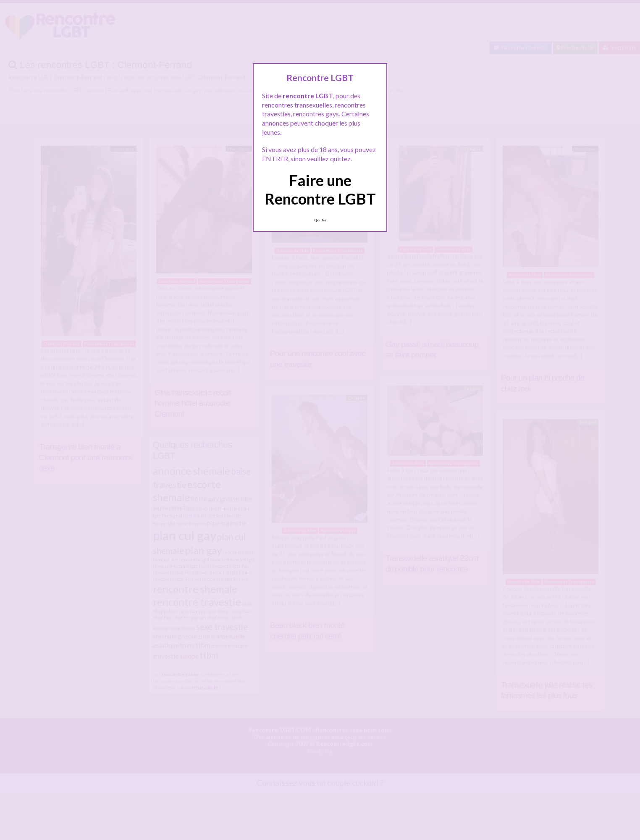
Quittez (320, 220)
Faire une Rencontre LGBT (320, 189)
